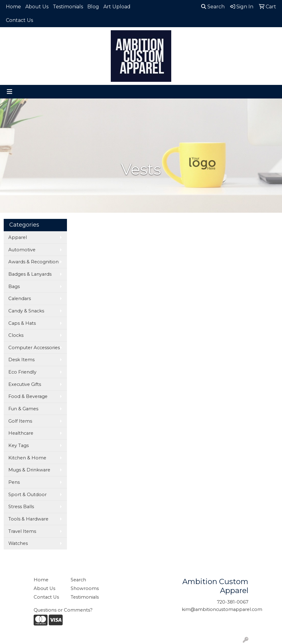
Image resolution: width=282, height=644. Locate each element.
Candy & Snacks (26, 311)
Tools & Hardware (28, 519)
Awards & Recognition (33, 262)
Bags (14, 286)
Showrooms (85, 588)
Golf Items (20, 421)
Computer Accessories (34, 348)
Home (13, 7)
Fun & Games (23, 409)
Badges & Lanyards (30, 274)
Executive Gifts (25, 384)
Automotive (22, 250)
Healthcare (21, 433)
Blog (93, 7)
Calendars (20, 299)
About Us (37, 7)
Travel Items (22, 531)
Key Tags (19, 445)
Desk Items (21, 360)
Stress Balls (21, 507)
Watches (18, 543)
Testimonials (68, 7)
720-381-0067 (233, 602)
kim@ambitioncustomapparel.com (222, 609)
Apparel (18, 237)
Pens (14, 482)
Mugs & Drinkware (29, 470)
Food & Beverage (28, 396)
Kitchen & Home (27, 458)
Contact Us (19, 20)
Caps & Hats (22, 323)
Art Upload (117, 7)
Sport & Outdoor (27, 495)
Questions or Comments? (63, 610)
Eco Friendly (22, 372)
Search (213, 7)
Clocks (16, 335)
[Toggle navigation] (10, 92)
